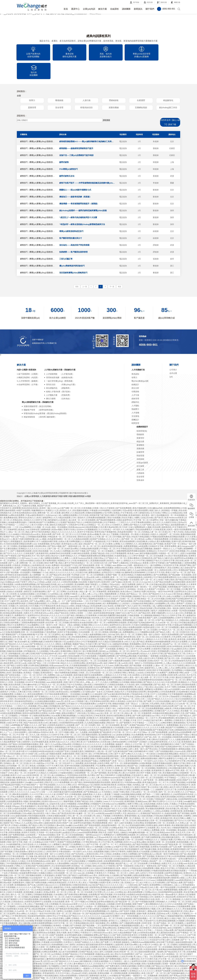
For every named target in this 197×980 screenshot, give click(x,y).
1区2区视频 (41, 576)
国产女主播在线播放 (9, 530)
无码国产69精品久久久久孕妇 (87, 924)
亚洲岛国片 (142, 893)
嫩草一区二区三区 (87, 795)
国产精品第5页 (106, 714)
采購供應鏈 (114, 89)
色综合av (41, 671)
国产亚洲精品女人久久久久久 (43, 626)
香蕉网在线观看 (121, 955)
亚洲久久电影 (61, 769)
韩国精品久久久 (64, 542)
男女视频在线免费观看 (155, 790)
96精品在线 (177, 494)
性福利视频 (82, 592)
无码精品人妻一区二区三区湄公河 (156, 514)
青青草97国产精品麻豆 (30, 907)
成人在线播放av (58, 757)
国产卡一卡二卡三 (111, 826)
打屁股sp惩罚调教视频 (143, 530)
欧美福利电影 (135, 497)
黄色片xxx (85, 762)
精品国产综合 (108, 635)
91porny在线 (181, 733)
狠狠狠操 (148, 597)
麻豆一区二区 (130, 599)
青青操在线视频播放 (33, 955)
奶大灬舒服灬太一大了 (57, 583)
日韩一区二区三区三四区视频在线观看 (81, 716)
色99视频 (160, 497)
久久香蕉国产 (87, 523)
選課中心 (75, 9)
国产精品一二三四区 (152, 776)
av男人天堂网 (64, 809)
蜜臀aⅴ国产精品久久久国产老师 (138, 506)
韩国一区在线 (52, 802)
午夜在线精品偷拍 (51, 957)
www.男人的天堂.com (66, 683)
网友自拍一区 (113, 704)
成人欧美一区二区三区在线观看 (82, 502)
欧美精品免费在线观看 (13, 595)
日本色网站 (162, 676)
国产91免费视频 (161, 556)
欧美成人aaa (133, 535)
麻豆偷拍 (54, 704)
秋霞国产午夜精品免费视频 (15, 752)
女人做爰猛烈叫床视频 (119, 626)
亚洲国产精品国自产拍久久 (72, 504)
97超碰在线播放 (66, 754)
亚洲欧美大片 (93, 700)
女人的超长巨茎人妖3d (56, 785)
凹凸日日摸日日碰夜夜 (171, 738)
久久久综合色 (104, 511)
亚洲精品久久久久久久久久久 (122, 929)
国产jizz (107, 676)
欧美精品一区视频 (170, 492)
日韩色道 (17, 547)
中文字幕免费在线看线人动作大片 (146, 504)
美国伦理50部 (182, 757)
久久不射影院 (109, 490)
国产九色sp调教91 (38, 583)
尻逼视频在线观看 (26, 528)
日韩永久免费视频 (130, 836)
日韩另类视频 (154, 738)
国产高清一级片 (66, 802)
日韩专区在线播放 (39, 738)
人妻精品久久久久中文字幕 (134, 542)
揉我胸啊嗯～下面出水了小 (74, 960)
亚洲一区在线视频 (17, 664)
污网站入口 (166, 494)
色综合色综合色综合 (30, 490)
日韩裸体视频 (76, 776)
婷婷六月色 (180, 695)
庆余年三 (126, 941)
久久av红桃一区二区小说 (166, 604)
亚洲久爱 (136, 972)
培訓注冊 (150, 2)
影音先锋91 (127, 843)
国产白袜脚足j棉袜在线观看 (164, 583)
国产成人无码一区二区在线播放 (159, 719)
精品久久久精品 (19, 843)
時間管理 (135, 405)
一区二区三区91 (103, 506)
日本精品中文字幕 (156, 528)
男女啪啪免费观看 (167, 700)
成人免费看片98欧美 (69, 576)
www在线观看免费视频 (88, 814)
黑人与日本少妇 (188, 611)
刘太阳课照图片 (184, 869)
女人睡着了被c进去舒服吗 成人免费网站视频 (24, 623)
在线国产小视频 (16, 800)
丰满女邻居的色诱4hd (169, 960)
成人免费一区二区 (148, 659)
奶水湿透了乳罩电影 (71, 556)
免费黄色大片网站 (9, 910)
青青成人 (132, 654)
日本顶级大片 (6, 590)
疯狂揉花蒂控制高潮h (121, 676)
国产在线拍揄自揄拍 (176, 955)
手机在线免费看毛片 (144, 511)
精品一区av (189, 790)
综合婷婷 (83, 564)
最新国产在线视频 (62, 952)
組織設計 (135, 366)
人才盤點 (135, 387)
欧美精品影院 (61, 864)
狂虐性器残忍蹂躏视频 (39, 647)
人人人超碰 (175, 721)
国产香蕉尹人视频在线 (119, 545)
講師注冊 (164, 2)
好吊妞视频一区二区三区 (18, 747)
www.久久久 (109, 783)
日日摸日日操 (82, 554)
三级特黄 (31, 504)
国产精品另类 (145, 595)
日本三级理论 (58, 893)
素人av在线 (123, 645)
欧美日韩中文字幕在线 (94, 590)
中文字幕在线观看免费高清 (165, 559)
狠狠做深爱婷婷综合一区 (107, 962)
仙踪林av (107, 721)
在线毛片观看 (22, 647)
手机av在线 (114, 566)
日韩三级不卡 (115, 735)
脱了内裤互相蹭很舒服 (25, 521)
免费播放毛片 (109, 816)
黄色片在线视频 (114, 499)
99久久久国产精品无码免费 (160, 564)
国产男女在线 (152, 731)
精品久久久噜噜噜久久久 (112, 678)
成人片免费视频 (103, 659)
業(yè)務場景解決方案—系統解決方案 (38, 384)
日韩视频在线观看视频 (37, 518)
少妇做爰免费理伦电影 (17, 504)
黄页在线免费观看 (128, 523)
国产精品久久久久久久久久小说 (80, 621)
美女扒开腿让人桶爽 (131, 499)
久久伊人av (55, 490)
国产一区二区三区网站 (57, 573)
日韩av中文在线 (44, 893)
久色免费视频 (109, 726)
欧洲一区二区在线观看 (166, 824)
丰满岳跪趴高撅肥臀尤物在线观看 (59, 561)
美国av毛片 (120, 673)
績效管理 (135, 380)
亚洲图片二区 (118, 898)
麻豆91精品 (86, 578)
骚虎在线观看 (54, 921)
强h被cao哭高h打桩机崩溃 (181, 816)
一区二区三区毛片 (35, 657)
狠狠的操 (13, 740)
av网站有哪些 (167, 704)
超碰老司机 (150, 650)
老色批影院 (164, 957)
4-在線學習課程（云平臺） (28, 366)
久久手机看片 (53, 585)
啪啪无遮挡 (192, 941)
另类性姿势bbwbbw (168, 888)
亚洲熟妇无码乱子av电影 (94, 671)
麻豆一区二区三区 (153, 757)
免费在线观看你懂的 (149, 740)
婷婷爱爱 (17, 490)
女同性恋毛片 (108, 554)
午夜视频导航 (111, 514)
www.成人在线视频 (86, 855)
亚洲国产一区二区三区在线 (26, 549)
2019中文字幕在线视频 (122, 578)
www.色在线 (108, 587)
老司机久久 (114, 902)
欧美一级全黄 (140, 568)
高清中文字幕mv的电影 (90, 890)
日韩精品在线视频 (116, 666)
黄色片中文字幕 (89, 840)
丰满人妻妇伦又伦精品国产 (56, 506)
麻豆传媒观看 (13, 743)
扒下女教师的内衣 (92, 723)
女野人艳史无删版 (100, 931)
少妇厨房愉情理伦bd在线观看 (151, 661)
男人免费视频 (117, 824)
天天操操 (22, 616)
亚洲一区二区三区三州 (114, 695)
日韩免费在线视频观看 (96, 499)
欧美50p (44, 712)
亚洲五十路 (110, 690)
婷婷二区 (92, 552)
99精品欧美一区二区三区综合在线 (62, 518)
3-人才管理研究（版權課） (28, 363)
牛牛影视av (45, 719)
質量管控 (140, 420)
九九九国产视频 (58, 871)
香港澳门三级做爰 (112, 776)
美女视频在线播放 (81, 492)
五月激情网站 (11, 540)
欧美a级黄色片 (57, 721)
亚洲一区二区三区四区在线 (148, 618)
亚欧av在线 (97, 847)
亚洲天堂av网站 (72, 530)
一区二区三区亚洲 (9, 576)
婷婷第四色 (95, 869)
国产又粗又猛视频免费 (124, 611)
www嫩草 (188, 783)
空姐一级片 (164, 502)
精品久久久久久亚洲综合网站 (73, 645)
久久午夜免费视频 (62, 764)
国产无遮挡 (183, 568)
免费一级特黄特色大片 (138, 547)
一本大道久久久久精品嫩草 (123, 511)
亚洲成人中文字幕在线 (123, 494)
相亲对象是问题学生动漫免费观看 (88, 657)
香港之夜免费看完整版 (86, 740)
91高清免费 (70, 781)
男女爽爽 (113, 878)
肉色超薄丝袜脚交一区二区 (129, 514)
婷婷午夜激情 (165, 807)
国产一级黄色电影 (70, 528)
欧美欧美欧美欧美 (109, 766)
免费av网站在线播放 (105, 549)
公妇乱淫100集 (147, 499)
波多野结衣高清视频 (51, 771)
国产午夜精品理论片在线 (164, 712)
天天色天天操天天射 (90, 921)
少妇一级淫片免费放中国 (54, 819)
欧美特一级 (45, 490)
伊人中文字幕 (104, 824)
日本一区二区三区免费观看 (93, 556)
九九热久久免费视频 (62, 533)
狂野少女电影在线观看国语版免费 (156, 859)
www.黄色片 (187, 671)
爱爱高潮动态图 (136, 931)
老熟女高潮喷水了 (69, 695)
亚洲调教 (67, 669)
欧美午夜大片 (23, 733)
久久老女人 (99, 776)
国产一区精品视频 (109, 950)
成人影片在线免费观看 (68, 933)
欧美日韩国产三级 (80, 571)
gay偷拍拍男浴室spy (60, 602)
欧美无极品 (147, 764)
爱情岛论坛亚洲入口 (27, 499)
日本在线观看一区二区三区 (90, 614)
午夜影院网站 (35, 924)
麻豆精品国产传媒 (37, 690)
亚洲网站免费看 (49, 590)
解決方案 (103, 9)
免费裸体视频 (175, 972)
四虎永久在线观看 (15, 573)
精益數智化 (168, 82)
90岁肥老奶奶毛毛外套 (102, 578)
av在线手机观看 (132, 869)
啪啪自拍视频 (136, 664)
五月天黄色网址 (27, 781)
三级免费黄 (79, 745)
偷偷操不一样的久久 (163, 530)
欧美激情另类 (43, 535)
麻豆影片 (134, 640)
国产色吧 (183, 683)
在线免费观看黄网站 (172, 490)
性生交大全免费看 (180, 623)
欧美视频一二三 (148, 771)
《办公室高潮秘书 (156, 938)
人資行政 (87, 82)
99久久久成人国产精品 (135, 623)
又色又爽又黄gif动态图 (109, 509)
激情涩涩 (28, 573)
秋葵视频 (33, 688)
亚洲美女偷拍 (46, 800)
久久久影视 (178, 845)
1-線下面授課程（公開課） (28, 356)
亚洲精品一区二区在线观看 (19, 561)
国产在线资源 (89, 962)
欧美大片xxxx (130, 824)
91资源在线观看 (151, 931)
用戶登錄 (136, 2)
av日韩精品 (90, 506)
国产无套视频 (81, 712)
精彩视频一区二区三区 (111, 788)
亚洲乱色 (188, 855)
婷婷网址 (42, 709)
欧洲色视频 (29, 874)
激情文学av (52, 898)
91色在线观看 (59, 883)
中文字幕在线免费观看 (118, 945)
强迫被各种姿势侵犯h (31, 559)
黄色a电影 (182, 812)
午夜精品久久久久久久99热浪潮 (89, 938)
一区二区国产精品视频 (157, 568)
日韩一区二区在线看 (166, 805)
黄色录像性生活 (107, 700)
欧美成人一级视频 (34, 778)
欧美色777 (78, 590)
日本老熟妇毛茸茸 (52, 950)
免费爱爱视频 (11, 678)
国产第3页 (159, 499)
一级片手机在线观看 (36, 752)
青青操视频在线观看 (36, 785)
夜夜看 (146, 545)
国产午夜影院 (11, 537)
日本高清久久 (7, 831)
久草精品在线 (17, 502)
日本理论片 (69, 924)
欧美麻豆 (152, 824)
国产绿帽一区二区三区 (71, 490)
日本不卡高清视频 (77, 702)
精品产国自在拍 (62, 595)
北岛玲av (80, 511)
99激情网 (11, 728)
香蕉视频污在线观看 (81, 838)
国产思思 (127, 518)
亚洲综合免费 (58, 781)
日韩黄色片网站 (120, 654)
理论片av (33, 564)
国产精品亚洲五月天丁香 (29, 537)
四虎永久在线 (163, 785)
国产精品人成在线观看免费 (173, 506)
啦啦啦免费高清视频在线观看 (131, 671)
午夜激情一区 (26, 697)
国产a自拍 (23, 652)
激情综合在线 (59, 800)
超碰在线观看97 (18, 764)
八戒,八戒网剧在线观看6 (68, 497)
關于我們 (150, 9)
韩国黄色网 (178, 719)
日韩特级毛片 (179, 638)
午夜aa (18, 805)
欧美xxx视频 (93, 516)
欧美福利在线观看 (79, 969)
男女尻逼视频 (160, 590)
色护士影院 (45, 537)
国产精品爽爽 (126, 857)
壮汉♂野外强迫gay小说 (83, 766)
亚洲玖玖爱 (176, 523)
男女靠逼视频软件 (29, 788)
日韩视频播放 (78, 859)
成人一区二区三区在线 (102, 752)
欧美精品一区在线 (136, 571)
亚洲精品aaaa (142, 783)
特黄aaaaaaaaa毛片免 (59, 647)
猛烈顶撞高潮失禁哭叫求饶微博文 (100, 926)
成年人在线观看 (103, 559)
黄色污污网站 (74, 914)
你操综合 (50, 845)
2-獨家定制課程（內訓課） (28, 359)
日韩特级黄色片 (160, 549)
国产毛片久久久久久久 (13, 535)
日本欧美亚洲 (160, 511)
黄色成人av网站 (145, 521)
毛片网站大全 (180, 821)
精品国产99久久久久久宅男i (116, 790)
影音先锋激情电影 (79, 809)
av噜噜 (117, 525)
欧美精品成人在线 (74, 840)
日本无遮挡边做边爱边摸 (92, 972)
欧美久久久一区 (27, 871)
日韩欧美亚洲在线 (80, 867)
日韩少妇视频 (135, 945)
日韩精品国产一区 (186, 948)
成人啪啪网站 (81, 552)
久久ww (136, 552)
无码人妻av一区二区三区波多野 (23, 754)
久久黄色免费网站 (62, 845)
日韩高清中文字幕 (76, 506)
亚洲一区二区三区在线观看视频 (70, 816)
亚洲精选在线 (120, 747)
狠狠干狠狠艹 (139, 886)
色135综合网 (20, 681)
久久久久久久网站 (64, 766)
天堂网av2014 (150, 874)
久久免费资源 (70, 721)
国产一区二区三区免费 (86, 707)
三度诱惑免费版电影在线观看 (33, 604)
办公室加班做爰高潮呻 (135, 807)
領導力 (32, 82)
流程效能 (140, 441)
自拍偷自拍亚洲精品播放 (143, 585)
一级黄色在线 (6, 618)
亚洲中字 (78, 893)
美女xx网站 (22, 895)
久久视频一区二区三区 (145, 602)
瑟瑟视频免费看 (133, 740)
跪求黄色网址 (30, 523)
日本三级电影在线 (142, 494)
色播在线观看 (69, 735)
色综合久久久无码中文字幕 (35, 502)
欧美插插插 (187, 723)
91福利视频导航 (14, 826)
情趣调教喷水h (38, 492)
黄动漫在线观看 (37, 611)
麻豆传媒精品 (76, 902)
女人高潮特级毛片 (136, 719)
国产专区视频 (95, 769)
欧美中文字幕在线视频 (68, 614)
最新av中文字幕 (173, 752)
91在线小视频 (55, 695)
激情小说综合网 (23, 750)
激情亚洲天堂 (117, 764)
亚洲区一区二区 (127, 580)
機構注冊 (177, 2)
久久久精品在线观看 (62, 499)
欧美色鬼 (151, 573)
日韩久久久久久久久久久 (20, 774)
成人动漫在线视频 (145, 797)
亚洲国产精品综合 (71, 936)
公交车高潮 (146, 657)
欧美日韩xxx (78, 568)
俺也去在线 (172, 781)
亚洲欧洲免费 (92, 633)
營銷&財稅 (114, 82)
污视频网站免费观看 (106, 638)
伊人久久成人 (109, 874)
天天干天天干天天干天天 (113, 592)
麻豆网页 (66, 494)
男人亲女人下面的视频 (88, 864)
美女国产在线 (76, 852)
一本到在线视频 (132, 898)
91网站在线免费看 (50, 933)
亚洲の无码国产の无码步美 (127, 590)
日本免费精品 (155, 845)
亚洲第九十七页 (52, 492)
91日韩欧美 (91, 883)
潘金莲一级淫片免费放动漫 (168, 836)
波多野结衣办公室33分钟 (186, 573)
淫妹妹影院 (175, 678)
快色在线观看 (74, 638)
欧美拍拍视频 (183, 824)
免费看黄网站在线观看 (117, 604)
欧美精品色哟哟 (95, 585)
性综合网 (157, 509)
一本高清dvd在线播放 (46, 816)
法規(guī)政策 (142, 444)
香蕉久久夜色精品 (142, 516)
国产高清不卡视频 (128, 893)
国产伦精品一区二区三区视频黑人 (101, 533)
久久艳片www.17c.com (28, 540)
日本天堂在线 (28, 826)
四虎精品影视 (178, 952)
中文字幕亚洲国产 (29, 766)
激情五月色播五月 (46, 910)
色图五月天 (29, 595)
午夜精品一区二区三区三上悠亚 (172, 535)
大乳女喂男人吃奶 (114, 609)
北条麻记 (39, 874)
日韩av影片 (144, 869)
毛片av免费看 (145, 630)
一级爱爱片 (136, 957)
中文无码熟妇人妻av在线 (82, 666)
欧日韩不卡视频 (79, 533)
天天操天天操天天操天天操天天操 (64, 580)
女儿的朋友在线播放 (26, 576)
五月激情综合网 (139, 721)
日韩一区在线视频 (183, 640)
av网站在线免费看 (17, 497)
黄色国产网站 (186, 547)
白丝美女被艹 (47, 559)
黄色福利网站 (60, 630)
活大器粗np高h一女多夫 (93, 673)
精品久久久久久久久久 (96, 609)
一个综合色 (158, 912)
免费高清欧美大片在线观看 (113, 709)
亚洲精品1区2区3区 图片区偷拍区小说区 (168, 833)
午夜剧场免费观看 (161, 521)
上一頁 (85, 268)
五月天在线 (155, 494)
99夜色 (143, 552)
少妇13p (111, 616)
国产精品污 (5, 523)
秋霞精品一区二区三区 (120, 633)
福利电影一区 (24, 599)
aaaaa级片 (75, 578)
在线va (152, 723)
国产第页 (83, 580)
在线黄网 (92, 876)
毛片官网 (108, 494)
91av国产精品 (167, 826)
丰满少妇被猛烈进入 (81, 542)
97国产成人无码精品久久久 (167, 602)
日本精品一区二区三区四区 (181, 883)
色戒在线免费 (171, 795)
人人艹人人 (8, 714)
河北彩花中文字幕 (171, 547)
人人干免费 (177, 530)
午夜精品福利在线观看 (132, 838)
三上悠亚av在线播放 (25, 542)
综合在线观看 (20, 714)
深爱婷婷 (26, 723)
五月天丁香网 (170, 669)
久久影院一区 (43, 929)
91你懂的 (69, 893)
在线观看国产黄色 (24, 580)
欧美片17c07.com (19, 757)
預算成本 (140, 462)
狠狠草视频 (69, 783)
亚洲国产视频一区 (113, 556)
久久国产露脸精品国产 (77, 910)
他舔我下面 (8, 805)
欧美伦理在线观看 (61, 902)
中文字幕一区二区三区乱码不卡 (28, 621)
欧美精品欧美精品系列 (137, 738)
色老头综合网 (168, 688)
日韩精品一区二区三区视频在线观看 (19, 836)
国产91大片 (133, 595)
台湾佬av (67, 571)
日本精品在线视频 (43, 871)
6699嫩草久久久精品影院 (92, 676)
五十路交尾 (48, 869)
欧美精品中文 (185, 766)
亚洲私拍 (26, 547)
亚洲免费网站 (155, 867)
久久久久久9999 (101, 607)
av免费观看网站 (147, 692)
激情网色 (136, 771)
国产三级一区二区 (56, 530)
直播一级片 (49, 836)
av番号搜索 (118, 618)
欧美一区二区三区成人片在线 (13, 669)
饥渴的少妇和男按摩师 (15, 912)
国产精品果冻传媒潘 (183, 912)
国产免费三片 (150, 683)
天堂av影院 (127, 492)
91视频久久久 (21, 676)
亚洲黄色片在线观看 (143, 549)
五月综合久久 (61, 972)
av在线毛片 (147, 969)
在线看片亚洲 (63, 578)
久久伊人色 (56, 661)
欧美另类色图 (15, 666)
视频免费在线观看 (44, 762)
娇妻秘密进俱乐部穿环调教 (100, 618)
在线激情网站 (117, 659)
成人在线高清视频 (148, 785)
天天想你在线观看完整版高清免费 (18, 525)
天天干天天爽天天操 (55, 747)
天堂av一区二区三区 (31, 659)
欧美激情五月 (160, 707)
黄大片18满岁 (37, 506)
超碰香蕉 (160, 771)
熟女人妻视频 (74, 607)
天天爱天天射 (103, 952)
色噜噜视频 (173, 568)
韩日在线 (180, 542)
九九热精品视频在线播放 (45, 683)
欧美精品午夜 (167, 800)
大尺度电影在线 (182, 850)
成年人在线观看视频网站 (164, 599)
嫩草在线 (135, 941)
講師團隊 (126, 9)
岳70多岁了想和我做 (31, 719)
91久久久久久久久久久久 (29, 740)
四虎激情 (155, 840)
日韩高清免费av (21, 833)
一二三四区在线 (186, 857)
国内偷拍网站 (35, 783)
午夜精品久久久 (151, 821)
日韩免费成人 (187, 678)
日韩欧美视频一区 (136, 597)
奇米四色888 (150, 716)
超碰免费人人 (187, 721)
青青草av (27, 793)
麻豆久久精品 (170, 900)
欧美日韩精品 (128, 556)
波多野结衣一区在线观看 (55, 611)
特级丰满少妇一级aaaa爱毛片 (165, 876)
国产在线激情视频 (188, 616)
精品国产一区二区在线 (170, 516)
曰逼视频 (38, 957)
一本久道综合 (150, 735)
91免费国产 (163, 654)
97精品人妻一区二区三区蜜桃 (51, 919)
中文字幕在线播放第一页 (18, 838)
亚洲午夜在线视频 (72, 747)
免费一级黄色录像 (74, 800)
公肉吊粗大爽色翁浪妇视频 (185, 587)
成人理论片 (116, 936)
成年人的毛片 (142, 855)
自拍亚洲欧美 (142, 523)
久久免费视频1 (98, 828)
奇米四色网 (181, 566)
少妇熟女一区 (107, 762)
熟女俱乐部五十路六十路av (45, 795)
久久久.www (32, 681)
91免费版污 (177, 578)
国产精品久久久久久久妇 (154, 664)
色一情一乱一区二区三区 (90, 528)
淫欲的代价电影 (146, 590)
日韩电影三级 (82, 683)
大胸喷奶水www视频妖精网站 (143, 924)
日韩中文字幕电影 (158, 545)
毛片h (189, 704)
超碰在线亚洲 (50, 805)
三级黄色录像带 (52, 671)
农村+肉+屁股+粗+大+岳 (23, 618)
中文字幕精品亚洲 (125, 530)
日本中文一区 (32, 669)
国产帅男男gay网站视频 (127, 638)
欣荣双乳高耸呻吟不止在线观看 (62, 707)
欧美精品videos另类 (135, 650)
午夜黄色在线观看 (187, 785)
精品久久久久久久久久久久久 (64, 514)
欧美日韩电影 (28, 602)
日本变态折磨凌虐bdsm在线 (25, 494)
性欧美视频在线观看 (37, 797)
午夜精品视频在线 (82, 905)
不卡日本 (54, 638)
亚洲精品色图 (28, 609)
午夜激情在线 (100, 523)
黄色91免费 (47, 516)
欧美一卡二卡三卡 (118, 559)
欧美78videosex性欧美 (174, 499)
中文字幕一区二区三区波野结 (146, 502)
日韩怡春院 (93, 793)
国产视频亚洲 (147, 728)
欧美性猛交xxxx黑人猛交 (72, 525)
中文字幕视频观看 (119, 535)
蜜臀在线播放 (95, 554)
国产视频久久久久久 (29, 707)
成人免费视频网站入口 (112, 585)
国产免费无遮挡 (113, 948)
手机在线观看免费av (88, 685)
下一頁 (112, 268)
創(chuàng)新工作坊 (168, 89)
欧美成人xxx (24, 511)
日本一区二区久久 (120, 964)
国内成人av (104, 633)
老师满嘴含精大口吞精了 (14, 721)
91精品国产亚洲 (62, 733)
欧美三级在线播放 (15, 654)
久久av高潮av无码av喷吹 (61, 726)
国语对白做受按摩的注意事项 (35, 695)
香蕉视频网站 (65, 568)
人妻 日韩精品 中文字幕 (135, 778)
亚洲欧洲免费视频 (68, 697)
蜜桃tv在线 (153, 893)
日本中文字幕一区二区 (63, 905)
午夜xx (42, 552)
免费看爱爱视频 (131, 528)
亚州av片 (182, 504)
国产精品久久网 (163, 614)
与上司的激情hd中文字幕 (175, 743)
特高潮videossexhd (77, 509)
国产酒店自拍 (13, 628)
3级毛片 (154, 592)
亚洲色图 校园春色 (39, 750)
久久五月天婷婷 (80, 516)
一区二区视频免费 (188, 819)
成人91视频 (146, 752)
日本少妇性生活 (44, 926)
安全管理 (59, 89)
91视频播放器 (91, 511)
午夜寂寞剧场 (50, 578)
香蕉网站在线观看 (137, 790)
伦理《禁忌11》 (61, 607)
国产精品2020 (26, 769)
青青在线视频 (15, 814)
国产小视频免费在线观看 (22, 533)
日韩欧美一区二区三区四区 (44, 673)
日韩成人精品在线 (13, 719)
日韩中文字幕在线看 (70, 948)
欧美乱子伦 (65, 666)
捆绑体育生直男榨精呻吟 (136, 554)
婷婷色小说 (5, 592)
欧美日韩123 (72, 795)
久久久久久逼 (172, 595)
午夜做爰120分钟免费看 (100, 492)
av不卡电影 (130, 912)
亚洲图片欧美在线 (61, 821)
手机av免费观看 (18, 778)
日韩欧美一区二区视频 (120, 702)
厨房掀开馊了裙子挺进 (100, 497)
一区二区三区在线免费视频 (46, 618)
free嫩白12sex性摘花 (35, 764)
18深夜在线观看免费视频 (25, 566)
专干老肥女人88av (78, 602)
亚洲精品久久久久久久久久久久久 (33, 530)
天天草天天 (80, 719)
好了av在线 (109, 590)
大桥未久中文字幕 (144, 912)
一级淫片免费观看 (128, 566)
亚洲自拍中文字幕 (164, 607)
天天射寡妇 (106, 774)
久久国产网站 (79, 609)
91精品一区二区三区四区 (98, 809)
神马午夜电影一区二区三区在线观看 (149, 537)
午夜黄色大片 (128, 769)
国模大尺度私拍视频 (119, 497)
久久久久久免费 (158, 709)
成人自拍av (16, 592)
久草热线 (122, 576)
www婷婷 (63, 638)
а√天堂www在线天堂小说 (106, 819)
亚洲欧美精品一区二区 (144, 580)
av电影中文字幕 (105, 685)
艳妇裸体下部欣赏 (39, 938)
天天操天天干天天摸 (156, 554)
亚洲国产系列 (61, 857)
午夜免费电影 (51, 614)
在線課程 (114, 9)
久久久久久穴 (111, 771)
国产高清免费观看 (124, 490)
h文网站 (114, 809)
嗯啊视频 (25, 611)
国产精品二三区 (40, 645)
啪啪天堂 (113, 645)
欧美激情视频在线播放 (24, 640)
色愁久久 (155, 516)
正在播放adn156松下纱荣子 (16, 564)
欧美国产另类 (15, 602)
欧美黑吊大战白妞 (168, 840)
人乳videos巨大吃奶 (148, 633)
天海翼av (174, 785)
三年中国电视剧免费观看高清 (18, 845)
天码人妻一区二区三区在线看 (80, 797)
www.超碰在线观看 (55, 664)
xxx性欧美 (100, 795)
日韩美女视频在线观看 (183, 690)
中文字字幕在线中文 (170, 697)
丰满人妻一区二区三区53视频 (109, 518)
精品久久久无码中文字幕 (40, 969)
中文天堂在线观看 (89, 638)
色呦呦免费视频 (95, 592)
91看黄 (109, 525)
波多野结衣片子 (114, 871)
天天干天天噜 (163, 659)
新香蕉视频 (189, 793)
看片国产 (125, 707)
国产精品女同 (56, 556)
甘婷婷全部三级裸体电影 (41, 511)
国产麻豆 (43, 707)
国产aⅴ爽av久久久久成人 (133, 735)
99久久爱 (154, 869)
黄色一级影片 (112, 671)
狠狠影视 (31, 616)
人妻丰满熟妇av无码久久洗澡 (146, 960)
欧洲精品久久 (184, 664)
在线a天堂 (140, 847)
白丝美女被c (73, 573)
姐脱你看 (119, 926)
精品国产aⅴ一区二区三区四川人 (177, 626)
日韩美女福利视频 (11, 604)
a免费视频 (15, 707)
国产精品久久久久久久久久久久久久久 (78, 688)
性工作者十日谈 (126, 509)
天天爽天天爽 (62, 788)
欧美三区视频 (9, 587)
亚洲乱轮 (170, 685)
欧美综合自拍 (62, 673)
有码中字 (134, 633)
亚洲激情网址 (91, 912)
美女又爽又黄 (77, 723)
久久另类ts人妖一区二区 (186, 805)
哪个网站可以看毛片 (158, 783)
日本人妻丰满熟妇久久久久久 (138, 709)
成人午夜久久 (146, 864)
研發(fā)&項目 (87, 89)
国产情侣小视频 (55, 528)
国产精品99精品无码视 (47, 566)
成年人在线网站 (145, 793)
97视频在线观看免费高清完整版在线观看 (168, 518)
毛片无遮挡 (54, 912)
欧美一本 (117, 692)
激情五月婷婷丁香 (188, 590)
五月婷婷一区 (43, 814)
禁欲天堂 (49, 764)
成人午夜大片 (145, 926)
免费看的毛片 (21, 597)
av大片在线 (5, 614)
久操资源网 (116, 492)
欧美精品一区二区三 (119, 967)
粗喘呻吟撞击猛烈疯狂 (36, 941)
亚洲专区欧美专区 (133, 743)
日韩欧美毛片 (180, 702)
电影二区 (28, 824)
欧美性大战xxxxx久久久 (60, 723)
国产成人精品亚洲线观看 (82, 669)
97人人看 (11, 521)
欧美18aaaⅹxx (63, 587)
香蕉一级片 (148, 616)
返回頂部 (191, 524)
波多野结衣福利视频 (83, 805)
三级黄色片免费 (139, 573)
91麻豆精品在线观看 (81, 535)
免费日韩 (85, 769)
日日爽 (185, 571)
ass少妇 (126, 692)
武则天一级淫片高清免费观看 (179, 511)
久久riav (143, 564)
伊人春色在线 (22, 587)
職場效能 (59, 82)
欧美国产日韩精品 (98, 521)
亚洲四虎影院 (46, 654)
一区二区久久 (53, 938)
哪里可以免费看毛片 (168, 740)
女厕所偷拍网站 (40, 573)
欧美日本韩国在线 (175, 628)
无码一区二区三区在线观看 (108, 707)
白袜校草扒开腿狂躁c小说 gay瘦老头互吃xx (63, 623)
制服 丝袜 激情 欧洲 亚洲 (40, 838)
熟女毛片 (55, 537)
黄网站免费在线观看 (168, 762)
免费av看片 (184, 871)
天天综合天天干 (101, 945)
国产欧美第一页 (151, 762)
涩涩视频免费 (163, 633)
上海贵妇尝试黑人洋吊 (168, 552)
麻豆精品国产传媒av (181, 716)
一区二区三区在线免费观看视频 (150, 690)
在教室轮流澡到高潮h (94, 504)
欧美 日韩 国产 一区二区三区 (154, 955)
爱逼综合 (188, 862)
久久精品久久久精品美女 (48, 754)
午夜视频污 (14, 850)
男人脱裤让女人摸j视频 (82, 692)
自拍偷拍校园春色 (135, 559)
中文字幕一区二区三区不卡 (117, 640)
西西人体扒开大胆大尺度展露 (151, 640)
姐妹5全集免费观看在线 (64, 967)
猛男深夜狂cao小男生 (151, 697)
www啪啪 (191, 650)
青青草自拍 (99, 514)
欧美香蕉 (72, 592)
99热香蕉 (148, 559)
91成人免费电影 (53, 547)
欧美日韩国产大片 (126, 712)
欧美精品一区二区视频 (82, 847)
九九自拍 (148, 929)
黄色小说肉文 (91, 802)
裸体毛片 (81, 771)
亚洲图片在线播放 (114, 661)
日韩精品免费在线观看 (89, 530)
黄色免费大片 (138, 621)
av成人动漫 (27, 645)
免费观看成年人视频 (143, 509)
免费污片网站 (133, 785)
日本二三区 (146, 681)
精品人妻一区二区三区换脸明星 (93, 573)
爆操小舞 (11, 759)
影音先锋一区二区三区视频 (58, 604)
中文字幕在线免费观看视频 (63, 719)
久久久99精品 (174, 692)
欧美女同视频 (164, 831)
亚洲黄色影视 (68, 712)
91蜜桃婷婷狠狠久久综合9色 (118, 852)
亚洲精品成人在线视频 (159, 816)
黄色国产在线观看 (39, 840)
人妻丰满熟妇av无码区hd (38, 714)
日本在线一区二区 (27, 914)
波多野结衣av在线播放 (184, 540)
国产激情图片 (107, 650)
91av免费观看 (138, 716)
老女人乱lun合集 (156, 669)
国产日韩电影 (76, 907)
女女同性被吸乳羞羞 (40, 723)
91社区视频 (101, 871)
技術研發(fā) (142, 413)
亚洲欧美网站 (69, 552)
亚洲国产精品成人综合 (100, 535)
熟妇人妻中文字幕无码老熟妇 (38, 514)
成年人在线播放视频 (144, 666)
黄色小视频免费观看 (108, 576)
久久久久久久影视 (170, 766)
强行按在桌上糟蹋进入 (183, 576)
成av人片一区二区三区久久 (19, 738)
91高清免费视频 (101, 669)
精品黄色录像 (45, 549)
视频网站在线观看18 (97, 580)
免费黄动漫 (21, 759)
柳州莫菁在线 (130, 618)
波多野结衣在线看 (139, 943)
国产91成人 (21, 518)
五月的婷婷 (109, 673)
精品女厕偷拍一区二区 (26, 821)
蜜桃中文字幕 (121, 635)
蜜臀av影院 (181, 650)
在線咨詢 (191, 498)
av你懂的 (91, 712)
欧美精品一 (21, 728)
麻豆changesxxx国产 (187, 528)
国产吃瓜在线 (106, 960)
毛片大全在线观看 (17, 917)
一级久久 (126, 943)
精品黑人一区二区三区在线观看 (56, 599)
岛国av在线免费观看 (144, 678)
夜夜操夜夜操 (114, 573)
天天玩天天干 (163, 533)
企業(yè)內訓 (89, 9)
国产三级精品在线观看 (27, 910)
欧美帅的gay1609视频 (78, 788)
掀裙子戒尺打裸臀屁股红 (54, 728)
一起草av (11, 580)
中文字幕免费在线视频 (141, 852)
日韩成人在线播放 (20, 807)
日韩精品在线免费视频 (96, 661)
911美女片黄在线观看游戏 (176, 537)
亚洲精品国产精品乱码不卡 (116, 571)
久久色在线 (130, 666)
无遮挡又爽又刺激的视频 (119, 781)
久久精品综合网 (78, 494)
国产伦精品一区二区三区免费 (101, 969)
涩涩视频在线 (30, 633)
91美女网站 (139, 805)
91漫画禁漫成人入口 (123, 537)
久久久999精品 (14, 516)
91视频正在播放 (45, 855)
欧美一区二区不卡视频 (60, 714)
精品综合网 (171, 878)
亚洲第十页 (44, 912)
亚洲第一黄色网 (169, 945)
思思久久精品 (90, 952)
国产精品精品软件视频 (11, 766)
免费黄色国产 (106, 743)
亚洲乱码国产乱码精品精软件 (38, 847)
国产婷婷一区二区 (130, 521)
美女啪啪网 (79, 566)
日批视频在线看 (109, 583)
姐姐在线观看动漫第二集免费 (114, 738)
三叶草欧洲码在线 (100, 735)
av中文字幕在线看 (105, 840)
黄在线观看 (45, 881)
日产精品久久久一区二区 (116, 540)
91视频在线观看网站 (144, 556)
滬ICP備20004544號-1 (79, 475)
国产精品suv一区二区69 (137, 576)
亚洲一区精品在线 (34, 590)
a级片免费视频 (104, 552)
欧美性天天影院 (59, 621)
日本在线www (136, 545)
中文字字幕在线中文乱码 (73, 640)
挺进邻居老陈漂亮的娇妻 (112, 528)
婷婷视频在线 (15, 635)
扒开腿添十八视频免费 (118, 931)
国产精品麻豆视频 (181, 747)
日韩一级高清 (107, 859)
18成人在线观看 (91, 929)
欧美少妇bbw (15, 611)
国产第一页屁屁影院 (83, 561)
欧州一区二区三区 (46, 859)
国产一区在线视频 (108, 630)
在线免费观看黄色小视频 (18, 783)
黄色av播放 (141, 824)
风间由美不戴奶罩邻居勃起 (185, 929)
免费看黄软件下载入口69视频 (95, 878)
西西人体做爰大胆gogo (80, 587)
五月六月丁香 (171, 771)
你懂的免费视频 (124, 757)
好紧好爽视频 (146, 745)
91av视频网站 (26, 509)
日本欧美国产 (30, 535)
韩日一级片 (63, 635)
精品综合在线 (6, 793)
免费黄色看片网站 (87, 549)
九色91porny (51, 497)
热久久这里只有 (134, 587)
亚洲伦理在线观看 (189, 738)
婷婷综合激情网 (119, 723)
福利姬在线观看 (102, 688)
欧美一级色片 (135, 645)
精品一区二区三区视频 (69, 790)
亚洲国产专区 (9, 518)
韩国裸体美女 (162, 750)
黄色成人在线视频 (37, 747)
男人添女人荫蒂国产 (176, 585)
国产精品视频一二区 (92, 907)
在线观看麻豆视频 (102, 833)
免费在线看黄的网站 (42, 697)
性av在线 (91, 559)
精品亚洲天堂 (177, 893)
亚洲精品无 (151, 533)
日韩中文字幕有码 (184, 599)
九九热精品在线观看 (81, 521)
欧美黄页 (188, 628)
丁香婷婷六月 (112, 812)
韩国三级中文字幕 (72, 664)
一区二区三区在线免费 (138, 845)
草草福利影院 (188, 867)
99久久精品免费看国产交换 (110, 793)
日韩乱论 (82, 750)
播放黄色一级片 (84, 831)
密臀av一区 (36, 599)
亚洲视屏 (44, 878)
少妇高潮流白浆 (38, 547)
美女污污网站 (11, 599)
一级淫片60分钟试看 (165, 573)
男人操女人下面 (141, 669)
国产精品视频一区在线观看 (19, 554)
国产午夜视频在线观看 (145, 883)
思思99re (95, 611)
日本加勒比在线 (177, 521)
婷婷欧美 (44, 812)
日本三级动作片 (79, 499)
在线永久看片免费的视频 (70, 523)
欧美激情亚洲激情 (178, 831)
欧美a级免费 (97, 587)
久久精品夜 (6, 883)
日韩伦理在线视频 (70, 564)
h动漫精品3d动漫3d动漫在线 (42, 733)
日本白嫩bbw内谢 (155, 490)
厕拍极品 (80, 597)
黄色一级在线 (173, 590)
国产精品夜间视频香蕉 (106, 502)
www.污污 (36, 774)
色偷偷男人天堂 (55, 750)
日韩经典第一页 (127, 516)
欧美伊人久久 (66, 492)
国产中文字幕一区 (94, 826)
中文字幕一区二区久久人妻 (57, 702)
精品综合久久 (134, 795)
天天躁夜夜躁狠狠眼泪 (80, 647)
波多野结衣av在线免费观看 (180, 714)
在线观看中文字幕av (110, 890)
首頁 (66, 9)
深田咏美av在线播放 (9, 652)
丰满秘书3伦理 (94, 564)
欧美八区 (86, 728)
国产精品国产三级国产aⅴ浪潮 (118, 621)
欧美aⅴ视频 (57, 511)
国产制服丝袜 (66, 671)
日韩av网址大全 (177, 633)
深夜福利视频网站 (46, 681)
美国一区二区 (186, 752)
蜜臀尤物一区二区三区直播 (49, 494)
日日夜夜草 (166, 618)
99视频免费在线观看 (166, 862)
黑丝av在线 (75, 743)
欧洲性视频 (99, 621)
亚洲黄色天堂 (94, 650)
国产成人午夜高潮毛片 (107, 757)
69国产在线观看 (24, 492)
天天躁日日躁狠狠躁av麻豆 (144, 607)
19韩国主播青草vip (112, 974)
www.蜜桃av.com (120, 547)
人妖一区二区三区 (95, 602)
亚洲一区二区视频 (104, 547)
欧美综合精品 (126, 826)
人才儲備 (135, 394)
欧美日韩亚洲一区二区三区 (39, 757)
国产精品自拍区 (46, 692)
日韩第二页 (97, 490)
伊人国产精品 (9, 647)
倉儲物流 (140, 427)
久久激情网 (114, 857)
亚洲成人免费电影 (68, 771)
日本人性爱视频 (186, 595)
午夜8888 (13, 855)
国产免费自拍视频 (39, 864)
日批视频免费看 (7, 676)
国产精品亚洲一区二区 (42, 793)
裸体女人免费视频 (64, 626)
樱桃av (60, 976)
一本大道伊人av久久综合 (153, 743)
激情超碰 (177, 881)
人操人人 (177, 867)
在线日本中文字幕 (135, 683)
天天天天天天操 (62, 955)
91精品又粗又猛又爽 (153, 702)
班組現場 (140, 437)
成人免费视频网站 (32, 800)
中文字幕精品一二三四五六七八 (117, 504)
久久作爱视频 (61, 910)
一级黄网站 (168, 702)
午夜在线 (37, 945)
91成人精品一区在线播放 (57, 509)
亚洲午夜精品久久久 (69, 537)
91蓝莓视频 (191, 764)
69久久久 (57, 564)
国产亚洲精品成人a (92, 774)
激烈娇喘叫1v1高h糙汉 (58, 502)
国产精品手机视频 (141, 826)
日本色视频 (87, 490)
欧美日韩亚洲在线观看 (157, 628)
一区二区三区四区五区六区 (96, 545)
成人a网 (26, 635)
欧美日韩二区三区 (131, 564)
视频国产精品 (79, 626)
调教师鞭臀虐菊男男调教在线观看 (131, 533)
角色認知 (135, 356)
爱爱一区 (128, 800)
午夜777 (4, 917)
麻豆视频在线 (51, 809)
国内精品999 (155, 826)
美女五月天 (184, 707)
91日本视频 (124, 664)
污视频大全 (119, 554)
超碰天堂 (67, 969)
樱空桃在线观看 (143, 592)
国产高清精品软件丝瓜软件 (93, 690)
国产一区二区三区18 (63, 692)
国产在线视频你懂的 (165, 733)
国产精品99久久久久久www (160, 576)
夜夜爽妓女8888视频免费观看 (158, 623)
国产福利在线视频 (125, 583)
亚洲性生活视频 (144, 948)
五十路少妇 (158, 871)
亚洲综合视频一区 (105, 955)
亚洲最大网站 (87, 607)
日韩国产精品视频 (178, 764)
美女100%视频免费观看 (126, 895)
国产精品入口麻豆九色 (164, 540)
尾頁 (119, 268)
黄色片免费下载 (51, 545)
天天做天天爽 (91, 626)
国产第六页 (170, 640)
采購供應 (140, 430)
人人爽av (168, 645)
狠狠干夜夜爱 (91, 566)
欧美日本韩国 (19, 590)
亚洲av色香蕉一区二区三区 (25, 831)
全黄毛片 (139, 929)
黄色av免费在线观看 (42, 743)
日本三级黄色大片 (157, 878)
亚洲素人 (109, 828)
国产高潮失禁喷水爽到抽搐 (76, 876)
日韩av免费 (169, 912)
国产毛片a (179, 802)
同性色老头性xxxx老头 (31, 516)
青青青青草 (98, 974)
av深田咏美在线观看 (147, 914)
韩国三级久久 (155, 492)
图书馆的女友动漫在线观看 (17, 556)
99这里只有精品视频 (141, 518)
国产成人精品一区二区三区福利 (48, 640)
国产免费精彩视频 (174, 545)
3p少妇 (92, 867)
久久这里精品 (53, 576)
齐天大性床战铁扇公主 (76, 559)
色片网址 (91, 750)
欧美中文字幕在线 (86, 514)
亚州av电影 (56, 525)
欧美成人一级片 (114, 542)
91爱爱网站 (38, 578)
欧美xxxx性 (44, 704)
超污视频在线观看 (54, 735)
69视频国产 (96, 785)
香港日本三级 (79, 633)
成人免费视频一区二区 (39, 556)
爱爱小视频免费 (158, 595)
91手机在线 (129, 678)
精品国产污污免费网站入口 (48, 504)
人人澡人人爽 (94, 759)
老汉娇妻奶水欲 (146, 525)
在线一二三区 (13, 509)
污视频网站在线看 (147, 614)
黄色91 (182, 876)
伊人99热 (167, 578)
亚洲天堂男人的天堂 (50, 568)
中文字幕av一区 (144, 714)
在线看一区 (152, 552)
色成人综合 (23, 771)
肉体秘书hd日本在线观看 (60, 535)
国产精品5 (14, 726)
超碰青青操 (88, 776)
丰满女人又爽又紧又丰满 (21, 673)
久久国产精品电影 (25, 571)
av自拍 (141, 654)
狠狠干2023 (121, 595)
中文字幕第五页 (180, 509)
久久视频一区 (39, 509)
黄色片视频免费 (140, 490)
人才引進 (135, 377)
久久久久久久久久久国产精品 (63, 597)
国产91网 (137, 697)
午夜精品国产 (160, 781)
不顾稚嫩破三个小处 (40, 554)
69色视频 (182, 669)
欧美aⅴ (3, 521)
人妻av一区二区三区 (16, 514)
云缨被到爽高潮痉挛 (70, 678)
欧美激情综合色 (130, 661)
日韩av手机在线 (95, 910)
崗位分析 (135, 370)
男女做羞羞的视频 (35, 728)
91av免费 (56, 697)
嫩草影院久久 (167, 776)
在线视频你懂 (83, 721)
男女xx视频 (43, 688)
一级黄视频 (154, 638)
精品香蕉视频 (92, 509)
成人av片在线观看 (66, 566)
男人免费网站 (50, 657)
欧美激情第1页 (158, 752)
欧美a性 (37, 568)
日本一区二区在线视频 (163, 929)
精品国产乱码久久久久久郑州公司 (102, 652)
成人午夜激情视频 (11, 638)
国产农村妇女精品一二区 (78, 583)
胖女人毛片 (161, 936)
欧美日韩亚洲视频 (178, 533)
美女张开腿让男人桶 (116, 754)
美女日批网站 (174, 549)
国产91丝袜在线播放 (143, 583)
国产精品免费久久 (189, 907)
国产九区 (113, 733)
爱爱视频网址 (104, 888)
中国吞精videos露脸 (133, 764)
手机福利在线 (81, 650)
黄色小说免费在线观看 (133, 609)
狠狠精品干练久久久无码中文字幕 (161, 542)
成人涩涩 (156, 506)
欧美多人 (127, 585)
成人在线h (185, 549)
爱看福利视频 (21, 712)
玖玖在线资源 (120, 876)
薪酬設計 (135, 401)
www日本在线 (9, 900)
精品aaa (123, 812)
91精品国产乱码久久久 (89, 630)
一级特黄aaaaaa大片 (78, 585)
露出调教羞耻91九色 (154, 886)
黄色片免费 (62, 914)
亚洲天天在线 (69, 511)
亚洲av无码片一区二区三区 (160, 642)
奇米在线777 (182, 976)
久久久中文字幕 (36, 776)
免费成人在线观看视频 (57, 709)
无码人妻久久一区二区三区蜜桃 (129, 616)
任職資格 (135, 373)
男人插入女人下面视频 (109, 516)
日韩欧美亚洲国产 (145, 599)
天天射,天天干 (51, 642)
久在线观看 (12, 771)
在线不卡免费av (96, 571)
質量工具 (140, 451)
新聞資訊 (138, 9)
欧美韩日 (81, 926)
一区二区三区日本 (54, 552)
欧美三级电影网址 (45, 499)
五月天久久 (104, 929)
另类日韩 (176, 964)
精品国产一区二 (71, 628)
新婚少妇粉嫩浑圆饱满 (128, 652)
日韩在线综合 (18, 883)
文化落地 (135, 398)
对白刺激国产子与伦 (69, 547)
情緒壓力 (135, 391)
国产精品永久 (186, 697)
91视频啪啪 (118, 752)
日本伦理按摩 (171, 664)
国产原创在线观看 (87, 547)
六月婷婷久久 (117, 506)
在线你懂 (93, 955)
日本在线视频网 (14, 609)
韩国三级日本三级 (84, 735)
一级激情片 (87, 950)
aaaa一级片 (16, 709)
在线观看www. (166, 638)
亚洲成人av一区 (132, 864)
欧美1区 (5, 740)
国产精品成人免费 (175, 864)
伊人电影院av (39, 745)
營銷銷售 (140, 416)
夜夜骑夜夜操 (74, 972)
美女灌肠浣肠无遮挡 (178, 750)
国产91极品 (117, 564)
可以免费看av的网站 (105, 747)
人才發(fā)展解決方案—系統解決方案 (60, 351)
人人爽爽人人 (67, 540)
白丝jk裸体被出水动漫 (186, 673)
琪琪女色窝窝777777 (18, 630)
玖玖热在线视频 (163, 683)
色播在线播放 (146, 747)
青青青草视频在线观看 (163, 745)
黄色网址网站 (41, 528)
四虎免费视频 (119, 650)
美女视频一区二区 (189, 692)
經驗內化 (135, 384)
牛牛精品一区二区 (108, 530)
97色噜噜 (143, 917)
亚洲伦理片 (106, 564)
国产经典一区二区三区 (65, 740)
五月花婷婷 (131, 754)
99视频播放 (118, 778)
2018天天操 (85, 611)
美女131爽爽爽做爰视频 (80, 599)
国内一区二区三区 (166, 774)
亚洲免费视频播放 (71, 964)
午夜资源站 (22, 702)
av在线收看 (31, 816)
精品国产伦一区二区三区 (95, 525)
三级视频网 (78, 671)
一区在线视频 (75, 676)
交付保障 (140, 448)
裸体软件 (40, 497)
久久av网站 (97, 561)
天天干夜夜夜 (113, 523)
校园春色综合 (165, 592)
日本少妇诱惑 (134, 657)
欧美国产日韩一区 (173, 525)
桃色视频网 (15, 614)
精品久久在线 (34, 712)
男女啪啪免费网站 (80, 618)
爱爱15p (29, 721)
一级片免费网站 (155, 547)
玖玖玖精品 (116, 838)
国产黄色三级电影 (91, 881)
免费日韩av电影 (122, 647)
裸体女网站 (141, 628)
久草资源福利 (99, 692)
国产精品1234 (158, 948)
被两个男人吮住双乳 (20, 583)
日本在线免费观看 (168, 673)
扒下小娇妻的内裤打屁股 (47, 523)
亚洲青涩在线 (120, 919)
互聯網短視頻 (141, 89)
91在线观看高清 (115, 628)
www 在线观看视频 (42, 525)
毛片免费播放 (177, 652)
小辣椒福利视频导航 (50, 659)
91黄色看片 (119, 762)
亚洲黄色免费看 (127, 669)
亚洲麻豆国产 (121, 587)
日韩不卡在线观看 (41, 580)
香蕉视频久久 (73, 611)
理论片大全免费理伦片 (17, 607)
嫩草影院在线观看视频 (56, 941)
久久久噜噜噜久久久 (129, 525)
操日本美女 (74, 762)
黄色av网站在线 (153, 778)
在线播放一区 (96, 721)
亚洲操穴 (144, 723)
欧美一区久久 (55, 712)
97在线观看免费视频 (132, 728)
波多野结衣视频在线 (174, 855)
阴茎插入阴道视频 (110, 614)
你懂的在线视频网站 (95, 494)
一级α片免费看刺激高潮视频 (65, 654)
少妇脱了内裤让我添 (166, 561)
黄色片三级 (78, 929)
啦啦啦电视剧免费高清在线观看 (97, 764)
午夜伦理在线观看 (141, 492)
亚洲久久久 (180, 774)
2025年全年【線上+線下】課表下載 (170, 104)
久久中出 (115, 552)
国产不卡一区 (117, 745)
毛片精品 (91, 695)
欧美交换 (182, 621)
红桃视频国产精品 (74, 871)
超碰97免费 (142, 895)
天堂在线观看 (28, 685)
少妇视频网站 (160, 585)
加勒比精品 (185, 602)
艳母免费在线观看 (26, 678)
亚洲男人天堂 (121, 795)
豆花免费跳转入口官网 (163, 747)
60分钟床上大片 (99, 599)
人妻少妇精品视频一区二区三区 (59, 609)
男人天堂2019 (92, 702)
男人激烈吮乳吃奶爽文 (166, 914)
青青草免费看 (171, 528)
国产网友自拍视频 (185, 583)
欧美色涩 (173, 621)
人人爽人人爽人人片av (89, 576)
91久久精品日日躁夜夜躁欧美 (112, 623)
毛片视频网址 (54, 948)
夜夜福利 (32, 790)
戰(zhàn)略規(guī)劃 (140, 363)
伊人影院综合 (143, 816)
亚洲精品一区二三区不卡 (127, 630)
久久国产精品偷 (72, 919)
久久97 (167, 886)
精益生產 (140, 423)
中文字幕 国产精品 (92, 859)
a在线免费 (143, 528)
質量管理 (32, 89)
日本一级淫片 (47, 607)
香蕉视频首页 (17, 523)
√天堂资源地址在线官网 (152, 645)
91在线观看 (86, 931)
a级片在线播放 (126, 805)
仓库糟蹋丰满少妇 (30, 709)
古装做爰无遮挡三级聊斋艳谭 (83, 733)
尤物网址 (99, 783)
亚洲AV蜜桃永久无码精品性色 (140, 540)
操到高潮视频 (95, 738)
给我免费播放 (84, 785)
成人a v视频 (41, 521)
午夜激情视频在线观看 (130, 907)
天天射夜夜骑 (91, 597)
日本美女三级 (65, 618)
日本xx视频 (27, 795)
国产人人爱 (14, 545)
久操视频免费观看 (32, 812)
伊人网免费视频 (22, 859)
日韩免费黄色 (109, 561)
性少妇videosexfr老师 (69, 886)
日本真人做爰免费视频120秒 (94, 616)
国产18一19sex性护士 (121, 721)
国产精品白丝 (55, 812)
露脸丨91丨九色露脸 (79, 714)
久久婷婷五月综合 (169, 504)
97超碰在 (135, 692)
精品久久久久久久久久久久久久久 (48, 571)
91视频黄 (181, 902)
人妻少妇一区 (102, 733)
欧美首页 (110, 599)
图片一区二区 (100, 604)
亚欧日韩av (99, 540)
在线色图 (64, 585)
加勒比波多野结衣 (125, 502)
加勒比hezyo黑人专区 (124, 549)
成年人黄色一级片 (132, 659)
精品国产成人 (133, 747)
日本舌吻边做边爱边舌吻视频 (162, 566)
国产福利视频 (101, 754)
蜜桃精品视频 (185, 731)
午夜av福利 (31, 497)
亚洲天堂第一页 (149, 905)
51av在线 (119, 783)
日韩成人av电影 (45, 564)
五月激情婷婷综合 (60, 592)
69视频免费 (104, 702)
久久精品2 (32, 895)
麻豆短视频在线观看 (149, 535)
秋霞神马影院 (149, 609)
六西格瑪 (140, 455)
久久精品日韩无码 (79, 652)
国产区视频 (159, 525)
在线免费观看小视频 (151, 850)
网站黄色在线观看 (21, 776)
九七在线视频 (43, 633)
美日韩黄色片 (146, 910)
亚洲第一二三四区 (85, 595)
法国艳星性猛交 (185, 926)
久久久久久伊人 (114, 521)
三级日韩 (145, 685)
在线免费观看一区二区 (84, 754)
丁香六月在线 (178, 514)
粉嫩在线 (174, 502)
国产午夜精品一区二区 (187, 914)
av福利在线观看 (20, 790)
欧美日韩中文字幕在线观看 (159, 652)
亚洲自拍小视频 (125, 766)
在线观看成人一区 (160, 969)
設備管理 (140, 434)
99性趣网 (132, 814)
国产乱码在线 (78, 836)
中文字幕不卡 (95, 583)
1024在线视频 (34, 630)
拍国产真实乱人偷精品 (118, 814)
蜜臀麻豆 (149, 671)
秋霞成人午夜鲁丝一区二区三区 (99, 778)
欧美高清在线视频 (168, 778)
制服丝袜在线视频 (15, 633)
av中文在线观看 (172, 938)
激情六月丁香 (143, 566)
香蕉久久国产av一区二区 (176, 554)
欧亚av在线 (18, 793)
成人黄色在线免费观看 (133, 874)
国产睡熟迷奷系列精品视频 (68, 890)
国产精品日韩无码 (183, 561)
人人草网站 (103, 566)
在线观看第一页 (186, 754)
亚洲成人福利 (126, 552)
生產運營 (141, 82)
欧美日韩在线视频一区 (43, 533)
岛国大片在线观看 (15, 874)
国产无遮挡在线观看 (143, 712)
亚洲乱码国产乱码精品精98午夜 (180, 580)
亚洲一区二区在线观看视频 (33, 614)
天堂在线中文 (6, 490)
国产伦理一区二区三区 (63, 516)
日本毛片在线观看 (74, 728)
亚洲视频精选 (21, 867)
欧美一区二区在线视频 (175, 497)
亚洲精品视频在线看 (56, 840)
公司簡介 (173, 351)
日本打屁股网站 (73, 690)
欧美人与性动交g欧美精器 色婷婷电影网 (70, 759)
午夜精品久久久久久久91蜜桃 (177, 843)
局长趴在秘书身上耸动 (65, 681)
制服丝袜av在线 (103, 936)
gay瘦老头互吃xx (70, 814)
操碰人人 (184, 859)
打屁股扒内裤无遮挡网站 (86, 681)
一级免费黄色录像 (28, 671)
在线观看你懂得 (179, 564)
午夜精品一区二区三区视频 (169, 571)
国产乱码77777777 (188, 938)
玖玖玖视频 (160, 580)
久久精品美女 (77, 962)
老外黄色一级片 (149, 497)
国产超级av (38, 642)
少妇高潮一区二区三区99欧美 (155, 962)
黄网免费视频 (128, 602)
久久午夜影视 (109, 847)
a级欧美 (168, 690)
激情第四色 (167, 509)
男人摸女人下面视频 (102, 797)
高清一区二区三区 (41, 721)
